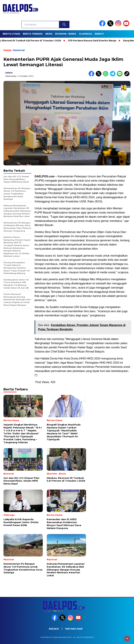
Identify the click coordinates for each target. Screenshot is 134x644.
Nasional (19, 50)
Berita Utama (11, 34)
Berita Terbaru (33, 34)
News (49, 34)
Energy (99, 34)
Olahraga (85, 34)
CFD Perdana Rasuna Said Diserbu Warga (94, 41)
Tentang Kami (74, 629)
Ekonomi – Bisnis (66, 34)
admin (9, 73)
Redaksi (54, 629)
